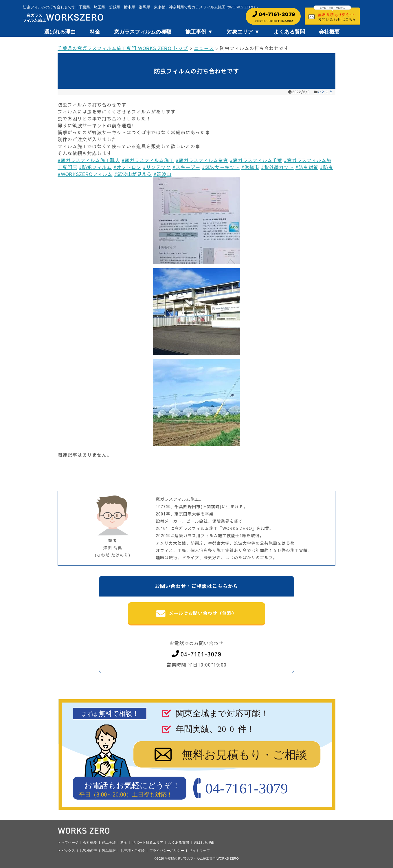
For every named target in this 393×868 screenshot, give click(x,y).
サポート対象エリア (148, 843)
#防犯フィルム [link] (95, 167)
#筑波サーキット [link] (221, 167)
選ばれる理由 (60, 32)
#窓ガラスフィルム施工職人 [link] (89, 160)
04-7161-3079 (197, 654)
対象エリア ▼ (243, 32)
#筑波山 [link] (162, 174)
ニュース (204, 48)
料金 (95, 32)
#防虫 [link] (327, 167)
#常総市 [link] (250, 167)
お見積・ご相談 (133, 851)
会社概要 (329, 32)
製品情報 (109, 851)
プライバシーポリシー (167, 851)
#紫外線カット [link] (277, 167)
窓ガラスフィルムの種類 (143, 32)
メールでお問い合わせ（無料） (197, 614)
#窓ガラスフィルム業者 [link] (202, 160)
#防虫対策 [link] (307, 167)
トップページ (68, 843)
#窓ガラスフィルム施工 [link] (148, 160)
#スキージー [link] (186, 167)
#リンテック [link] (157, 167)
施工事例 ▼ (199, 32)
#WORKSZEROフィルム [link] (85, 174)
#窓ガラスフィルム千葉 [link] (256, 160)
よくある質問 (289, 32)
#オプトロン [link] (127, 167)
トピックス (66, 851)
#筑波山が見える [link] (133, 174)
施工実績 (109, 843)
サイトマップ (199, 851)
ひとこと (326, 92)
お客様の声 (88, 851)
